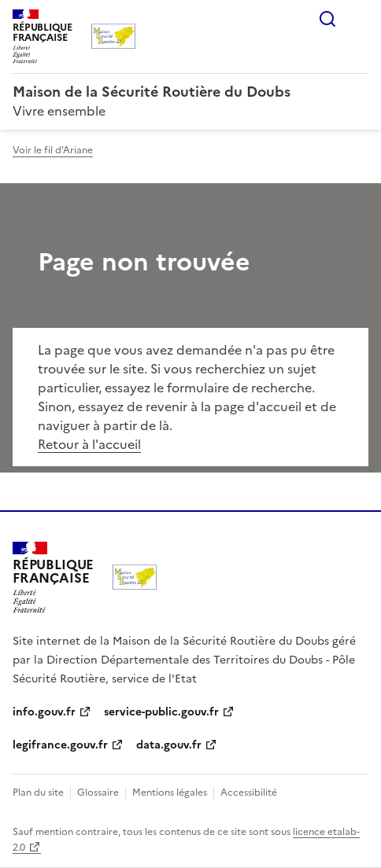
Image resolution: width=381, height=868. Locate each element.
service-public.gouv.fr (161, 712)
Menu (359, 19)
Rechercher (327, 19)
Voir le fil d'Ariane (53, 150)
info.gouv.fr (44, 712)
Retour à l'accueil (89, 444)
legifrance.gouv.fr (60, 745)
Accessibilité (249, 793)
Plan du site (38, 793)
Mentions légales (170, 793)
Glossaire (98, 793)
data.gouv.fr (169, 745)
